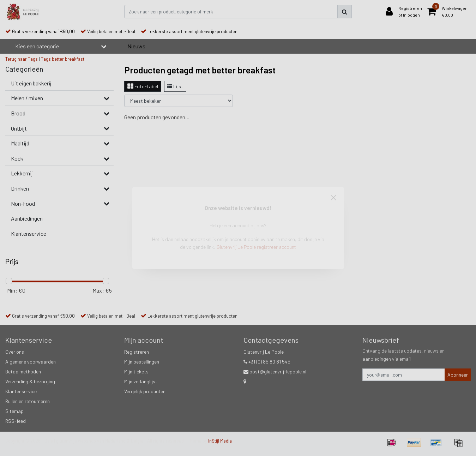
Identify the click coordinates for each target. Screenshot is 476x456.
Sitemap (14, 411)
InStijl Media (220, 441)
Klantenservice (21, 391)
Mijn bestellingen (142, 362)
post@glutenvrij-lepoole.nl (275, 371)
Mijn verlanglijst (141, 381)
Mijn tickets (136, 371)
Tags (46, 59)
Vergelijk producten (145, 391)
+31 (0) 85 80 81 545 (267, 362)
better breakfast (68, 59)
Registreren (137, 352)
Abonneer (458, 375)
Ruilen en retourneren (28, 401)
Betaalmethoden (23, 371)
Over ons (15, 352)
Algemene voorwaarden (31, 362)
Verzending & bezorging (30, 381)
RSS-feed (16, 421)
